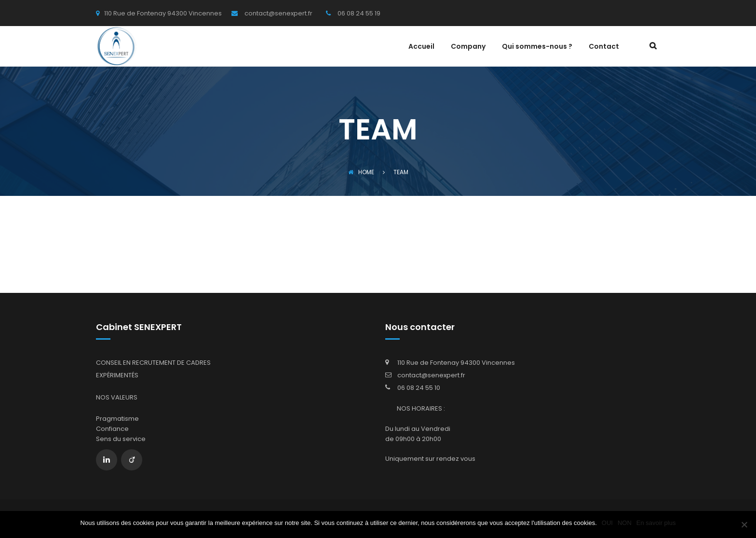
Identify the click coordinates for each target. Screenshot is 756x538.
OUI (607, 523)
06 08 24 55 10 (419, 388)
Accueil (421, 47)
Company (468, 47)
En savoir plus (656, 523)
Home (361, 172)
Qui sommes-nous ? (537, 47)
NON (625, 523)
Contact (604, 47)
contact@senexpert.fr (431, 375)
